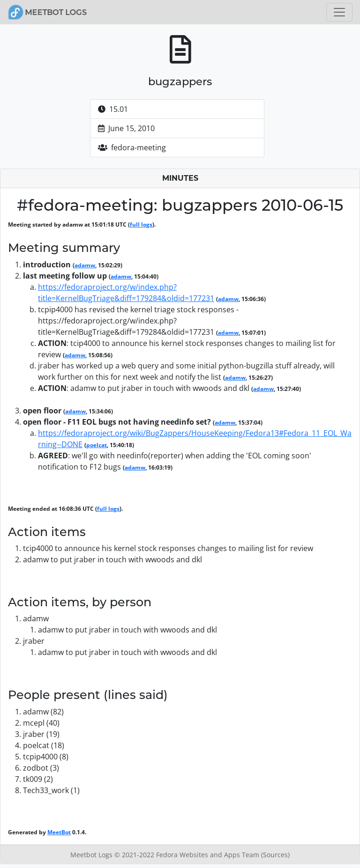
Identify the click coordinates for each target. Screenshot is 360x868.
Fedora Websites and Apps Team (209, 855)
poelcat (97, 445)
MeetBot (59, 832)
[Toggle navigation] (339, 12)
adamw (85, 265)
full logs (141, 224)
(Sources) (275, 855)
